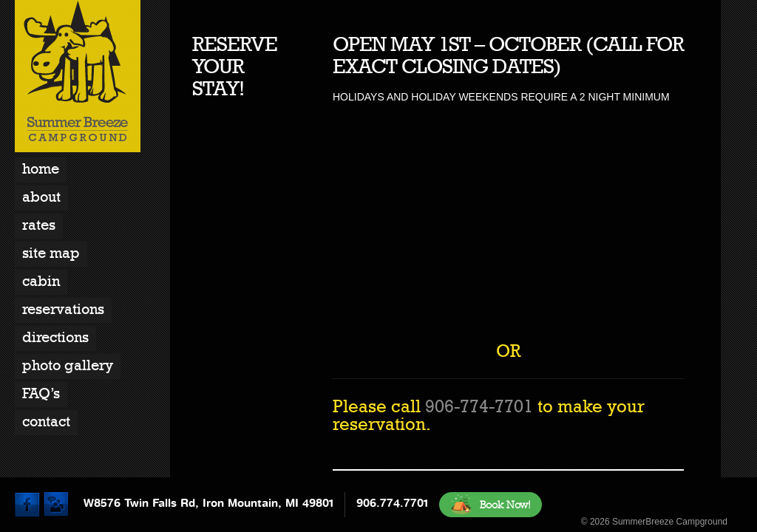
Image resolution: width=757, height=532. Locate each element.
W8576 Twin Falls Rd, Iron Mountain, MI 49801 (208, 503)
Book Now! (490, 505)
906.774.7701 (392, 503)
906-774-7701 (479, 406)
